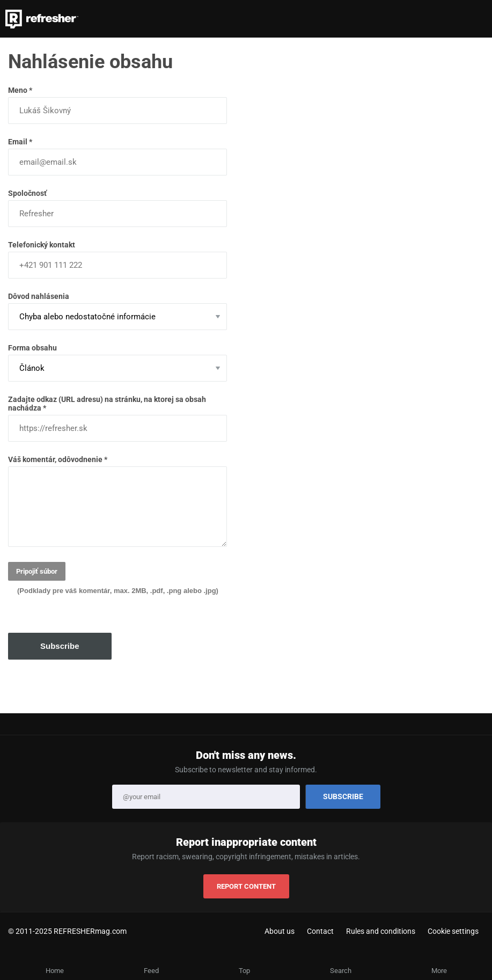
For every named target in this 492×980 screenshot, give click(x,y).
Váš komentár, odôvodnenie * (118, 501)
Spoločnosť (118, 208)
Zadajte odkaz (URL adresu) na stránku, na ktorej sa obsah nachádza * (118, 418)
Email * (118, 156)
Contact (320, 931)
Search (341, 971)
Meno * (118, 105)
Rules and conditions (381, 931)
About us (280, 931)
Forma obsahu (118, 363)
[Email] (206, 797)
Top (244, 971)
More (439, 971)
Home (55, 971)
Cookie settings (453, 931)
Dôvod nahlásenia (118, 311)
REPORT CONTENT (246, 886)
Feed (151, 971)
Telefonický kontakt (118, 259)
